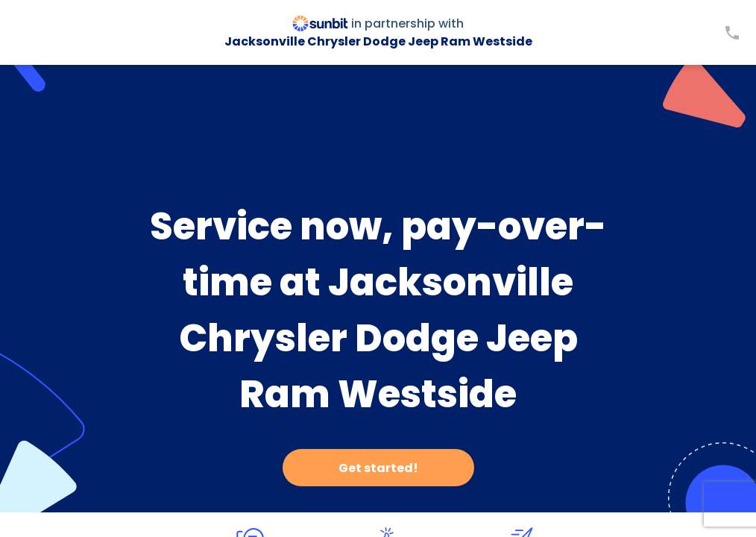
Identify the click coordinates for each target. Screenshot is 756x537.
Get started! (378, 468)
